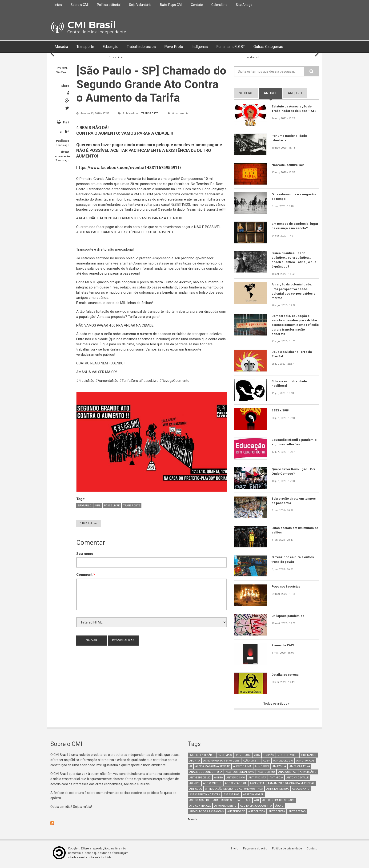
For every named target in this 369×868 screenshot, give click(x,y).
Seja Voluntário (140, 5)
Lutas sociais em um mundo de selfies (294, 533)
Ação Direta (251, 763)
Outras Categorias (288, 47)
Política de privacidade (288, 851)
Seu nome (85, 554)
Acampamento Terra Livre (221, 763)
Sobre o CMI (80, 5)
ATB (257, 803)
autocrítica (257, 814)
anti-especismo (200, 780)
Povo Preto (185, 47)
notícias (246, 93)
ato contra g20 (200, 808)
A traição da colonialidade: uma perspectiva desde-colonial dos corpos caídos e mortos (294, 292)
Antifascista (257, 780)
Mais (192, 822)
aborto (195, 763)
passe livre (112, 506)
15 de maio (225, 758)
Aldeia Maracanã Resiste (213, 769)
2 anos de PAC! (283, 647)
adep (266, 763)
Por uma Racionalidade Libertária (290, 138)
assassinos (232, 797)
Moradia (62, 47)
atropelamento (225, 808)
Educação (116, 47)
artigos (271, 93)
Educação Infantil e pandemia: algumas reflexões (295, 444)
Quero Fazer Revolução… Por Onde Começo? (294, 474)
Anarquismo (266, 775)
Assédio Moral (253, 797)
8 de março (309, 758)
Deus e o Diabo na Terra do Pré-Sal (293, 356)
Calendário (219, 5)
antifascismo (236, 780)
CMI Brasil (92, 25)
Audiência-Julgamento (256, 808)
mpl (98, 506)
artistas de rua (277, 791)
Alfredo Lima (242, 769)
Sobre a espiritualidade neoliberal (290, 386)
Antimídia (276, 780)
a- (61, 132)
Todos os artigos (275, 706)
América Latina (300, 769)
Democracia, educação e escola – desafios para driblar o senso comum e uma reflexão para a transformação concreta (295, 327)
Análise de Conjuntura (206, 775)
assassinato (301, 791)
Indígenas (213, 47)
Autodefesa (277, 814)
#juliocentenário (202, 758)
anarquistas (287, 775)
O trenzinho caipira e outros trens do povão (293, 562)
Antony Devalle (297, 780)
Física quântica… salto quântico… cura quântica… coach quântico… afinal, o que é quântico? (295, 260)
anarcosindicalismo (240, 775)
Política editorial (109, 5)
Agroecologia (283, 763)
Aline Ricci (262, 769)
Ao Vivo (195, 786)
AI (191, 769)
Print (66, 122)
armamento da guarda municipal (291, 786)
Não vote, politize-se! (288, 165)
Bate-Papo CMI (171, 5)
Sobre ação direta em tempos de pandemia (295, 503)
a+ (67, 131)
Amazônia (279, 769)
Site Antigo (244, 5)
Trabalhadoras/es (150, 47)
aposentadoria (236, 786)
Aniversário (308, 775)
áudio (279, 808)
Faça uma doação (256, 851)
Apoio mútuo (212, 786)
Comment (86, 575)
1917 (238, 758)
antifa (219, 780)
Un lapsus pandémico (288, 618)
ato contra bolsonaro (279, 803)
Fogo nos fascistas (287, 589)
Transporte (88, 47)
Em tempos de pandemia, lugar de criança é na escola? (294, 226)
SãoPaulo (84, 506)
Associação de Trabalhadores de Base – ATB (220, 803)
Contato (197, 5)
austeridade (236, 814)
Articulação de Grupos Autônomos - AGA (234, 791)
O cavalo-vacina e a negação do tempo (294, 197)
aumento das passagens (207, 814)
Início (58, 5)
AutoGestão (297, 814)
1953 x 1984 (281, 413)
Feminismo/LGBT (247, 47)
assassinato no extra (205, 797)
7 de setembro (288, 758)
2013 (248, 758)
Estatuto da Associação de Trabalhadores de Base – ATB (295, 109)
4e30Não (269, 758)
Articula (196, 791)
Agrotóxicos (305, 763)
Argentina (257, 786)
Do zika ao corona (286, 677)
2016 (257, 758)
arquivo (295, 93)
